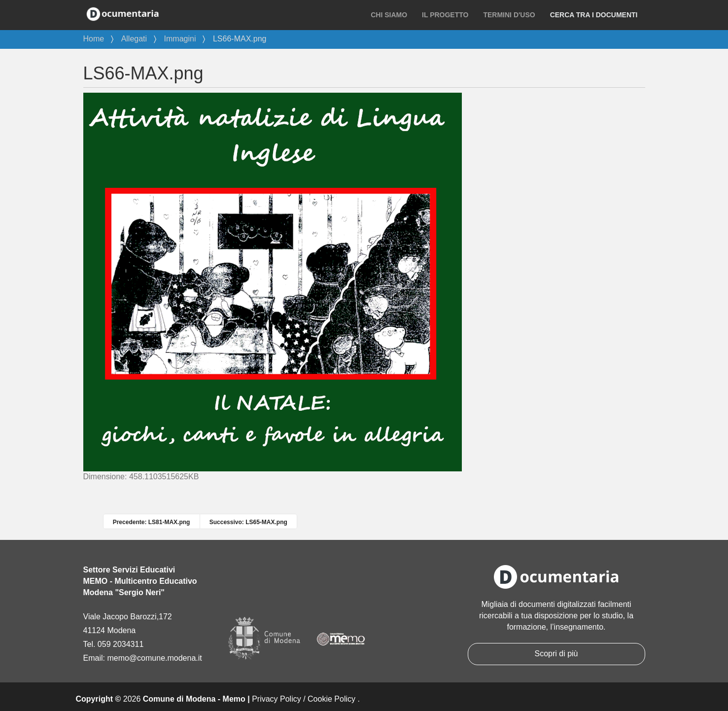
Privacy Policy (277, 699)
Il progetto (445, 15)
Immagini (180, 39)
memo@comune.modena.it (154, 658)
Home (94, 39)
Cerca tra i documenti (594, 15)
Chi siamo (389, 15)
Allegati (134, 39)
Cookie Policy (331, 699)
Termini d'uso (509, 15)
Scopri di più (556, 654)
